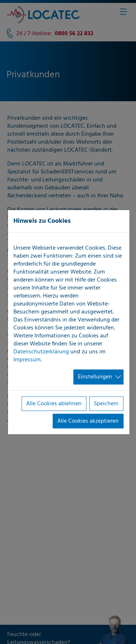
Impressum (27, 360)
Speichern (106, 403)
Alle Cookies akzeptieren (88, 421)
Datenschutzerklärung (41, 352)
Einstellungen (95, 377)
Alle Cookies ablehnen (54, 403)
